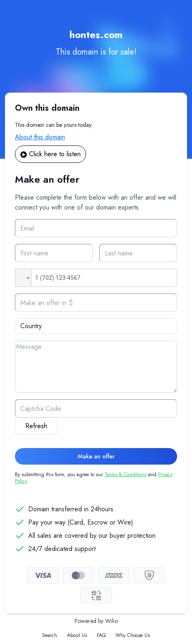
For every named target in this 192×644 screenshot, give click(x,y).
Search (50, 635)
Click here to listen (50, 154)
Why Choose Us (133, 635)
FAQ (101, 635)
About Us (77, 635)
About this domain (40, 137)
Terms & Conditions (126, 475)
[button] (23, 278)
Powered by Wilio (96, 621)
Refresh (36, 426)
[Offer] (96, 303)
